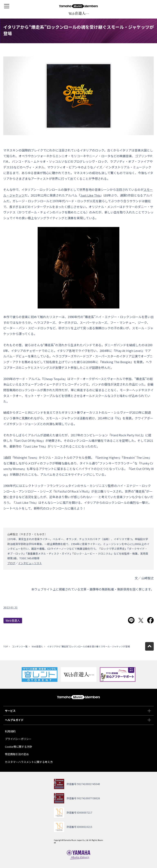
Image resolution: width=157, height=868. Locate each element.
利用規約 (10, 731)
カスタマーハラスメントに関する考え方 (29, 762)
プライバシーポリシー (18, 739)
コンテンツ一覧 (20, 646)
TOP (6, 646)
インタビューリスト (30, 563)
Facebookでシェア (150, 620)
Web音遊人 (13, 620)
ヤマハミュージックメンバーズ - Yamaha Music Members (78, 6)
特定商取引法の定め (17, 754)
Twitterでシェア (141, 620)
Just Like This (90, 195)
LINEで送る (131, 620)
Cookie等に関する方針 (19, 747)
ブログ (11, 563)
